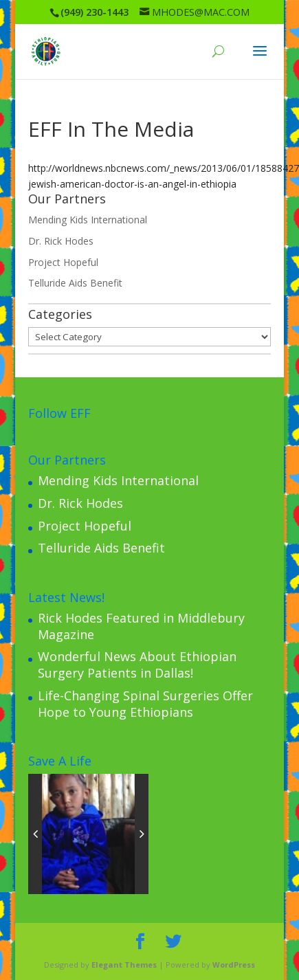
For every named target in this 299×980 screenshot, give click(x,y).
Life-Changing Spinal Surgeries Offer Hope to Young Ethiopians (145, 704)
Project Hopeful (63, 262)
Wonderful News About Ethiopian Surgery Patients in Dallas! (137, 665)
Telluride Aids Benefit (75, 283)
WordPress (234, 965)
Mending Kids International (88, 220)
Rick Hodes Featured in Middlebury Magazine (141, 626)
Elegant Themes (124, 965)
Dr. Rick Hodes (61, 241)
